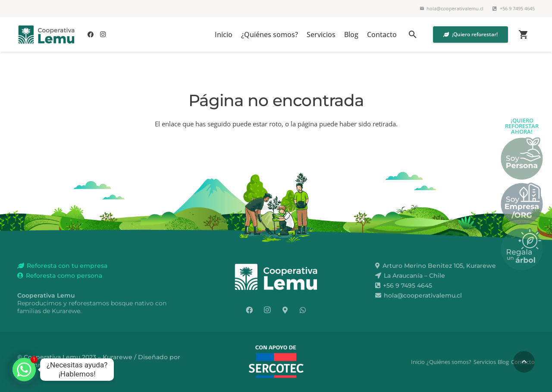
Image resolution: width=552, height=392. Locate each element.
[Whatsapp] (24, 370)
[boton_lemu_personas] (522, 158)
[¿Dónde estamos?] (285, 310)
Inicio (418, 362)
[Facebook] (91, 34)
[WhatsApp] (303, 310)
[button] (412, 34)
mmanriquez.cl (41, 365)
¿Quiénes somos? (449, 362)
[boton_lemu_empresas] (522, 204)
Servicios (485, 362)
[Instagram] (103, 34)
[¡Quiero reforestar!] (470, 34)
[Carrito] (523, 34)
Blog (503, 362)
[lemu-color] (46, 34)
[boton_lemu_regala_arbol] (522, 249)
